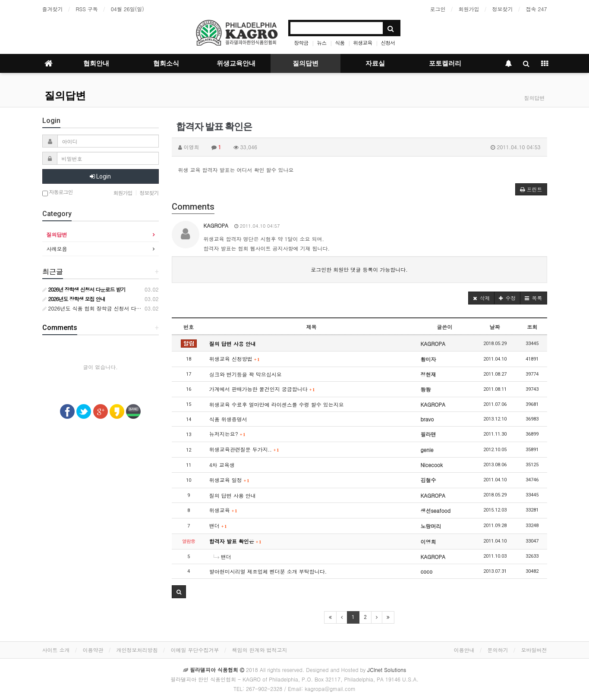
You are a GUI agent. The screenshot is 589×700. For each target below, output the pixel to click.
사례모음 (57, 249)
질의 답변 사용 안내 (233, 344)
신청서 (388, 42)
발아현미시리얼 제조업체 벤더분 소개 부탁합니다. (268, 571)
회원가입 (469, 9)
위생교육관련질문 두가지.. (244, 449)
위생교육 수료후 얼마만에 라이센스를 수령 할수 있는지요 (277, 404)
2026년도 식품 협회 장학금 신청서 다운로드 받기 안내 (109, 308)
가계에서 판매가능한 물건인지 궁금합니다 (262, 389)
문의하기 (498, 650)
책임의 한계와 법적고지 (260, 650)
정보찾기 (503, 9)
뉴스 (321, 42)
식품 (340, 42)
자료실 (375, 63)
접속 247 (537, 9)
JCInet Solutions (387, 670)
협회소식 (166, 63)
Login (100, 176)
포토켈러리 (445, 63)
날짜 (495, 327)
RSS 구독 (87, 9)
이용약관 (93, 650)
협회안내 (96, 63)
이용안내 (464, 650)
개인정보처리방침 (137, 650)
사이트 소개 (56, 650)
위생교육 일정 (229, 480)
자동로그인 (58, 193)
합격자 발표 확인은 (235, 541)
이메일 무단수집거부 (195, 650)
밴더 (218, 526)
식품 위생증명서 (228, 419)
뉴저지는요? (227, 434)
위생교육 (362, 42)
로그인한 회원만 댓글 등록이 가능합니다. (359, 269)
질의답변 (306, 63)
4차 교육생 (222, 465)
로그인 (438, 9)
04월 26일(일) (128, 9)
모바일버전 (534, 650)
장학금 (301, 42)
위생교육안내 (236, 63)
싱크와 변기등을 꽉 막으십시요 (246, 374)
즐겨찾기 (53, 9)
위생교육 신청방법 (235, 359)
